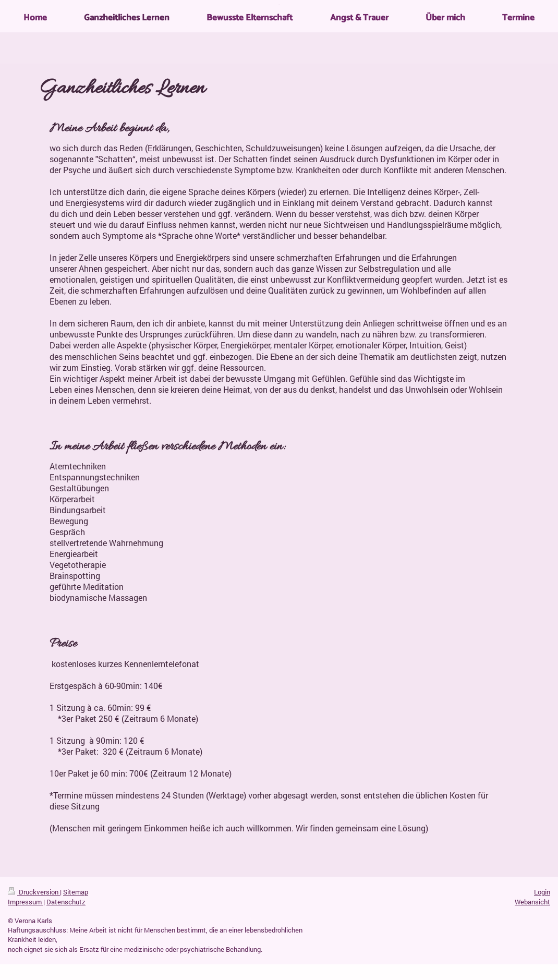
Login (542, 892)
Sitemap (76, 892)
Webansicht (532, 902)
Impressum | (26, 902)
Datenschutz (66, 902)
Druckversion (34, 892)
